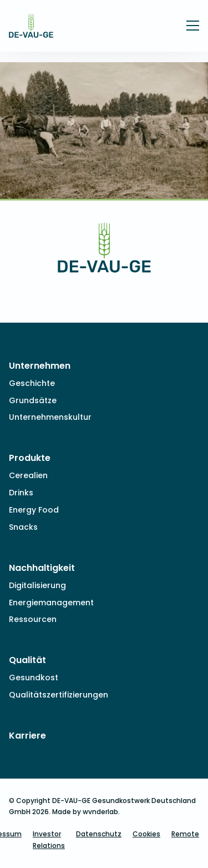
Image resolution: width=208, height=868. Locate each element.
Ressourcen (33, 619)
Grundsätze (33, 400)
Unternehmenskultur (50, 417)
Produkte (30, 458)
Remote (185, 834)
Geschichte (32, 383)
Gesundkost (34, 678)
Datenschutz (99, 834)
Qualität (27, 660)
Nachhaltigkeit (42, 568)
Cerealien (28, 475)
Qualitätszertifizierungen (59, 695)
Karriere (27, 736)
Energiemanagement (51, 603)
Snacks (23, 527)
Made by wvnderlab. (86, 812)
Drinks (21, 493)
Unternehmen (40, 366)
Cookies (146, 834)
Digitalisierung (37, 585)
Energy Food (34, 510)
